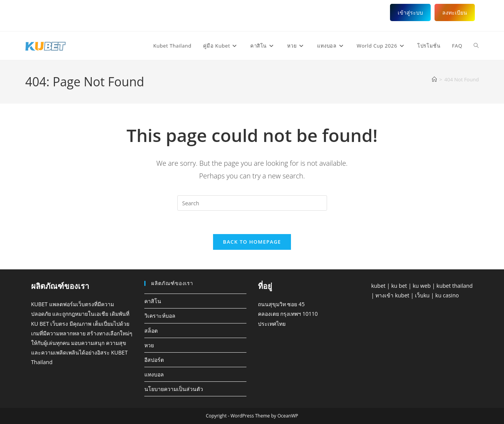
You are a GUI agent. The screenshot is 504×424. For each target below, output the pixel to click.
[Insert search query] (252, 203)
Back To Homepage (252, 242)
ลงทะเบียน (455, 12)
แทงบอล (154, 374)
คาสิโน (153, 301)
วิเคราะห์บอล (160, 316)
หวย (149, 345)
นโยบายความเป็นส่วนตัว (174, 389)
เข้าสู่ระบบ (410, 12)
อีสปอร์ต (154, 360)
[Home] (434, 79)
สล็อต (151, 331)
